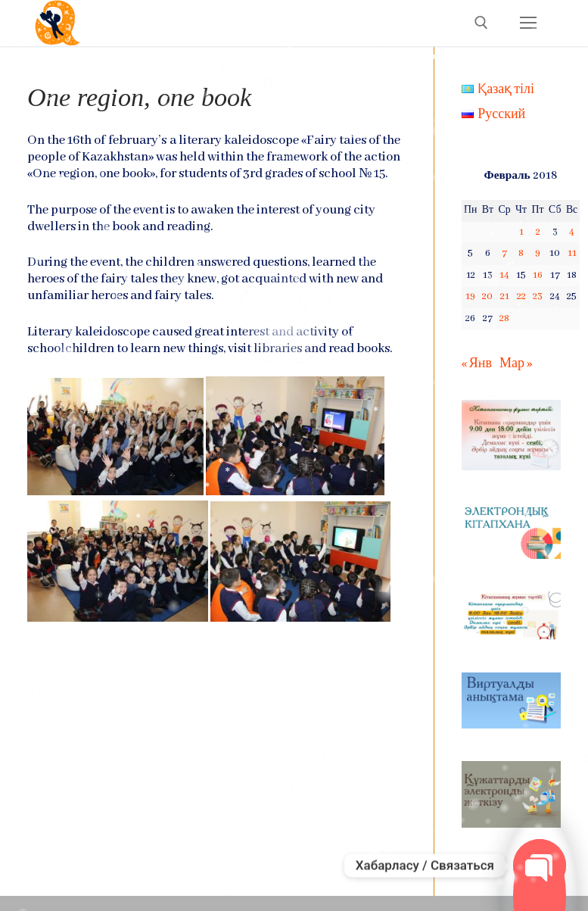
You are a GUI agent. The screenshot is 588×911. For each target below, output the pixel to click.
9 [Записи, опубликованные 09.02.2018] (538, 253)
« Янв (477, 364)
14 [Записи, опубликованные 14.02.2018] (504, 275)
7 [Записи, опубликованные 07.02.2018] (504, 253)
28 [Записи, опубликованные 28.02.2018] (504, 318)
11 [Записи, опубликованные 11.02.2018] (572, 253)
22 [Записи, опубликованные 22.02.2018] (521, 296)
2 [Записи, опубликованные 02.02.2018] (538, 232)
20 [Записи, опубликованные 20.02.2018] (487, 296)
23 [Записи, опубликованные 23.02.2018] (538, 296)
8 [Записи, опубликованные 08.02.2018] (521, 253)
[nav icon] (528, 23)
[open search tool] (481, 23)
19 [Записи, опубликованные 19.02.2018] (470, 296)
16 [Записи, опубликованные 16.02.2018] (538, 275)
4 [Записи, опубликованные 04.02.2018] (572, 232)
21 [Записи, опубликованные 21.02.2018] (505, 296)
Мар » (516, 364)
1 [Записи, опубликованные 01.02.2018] (521, 232)
